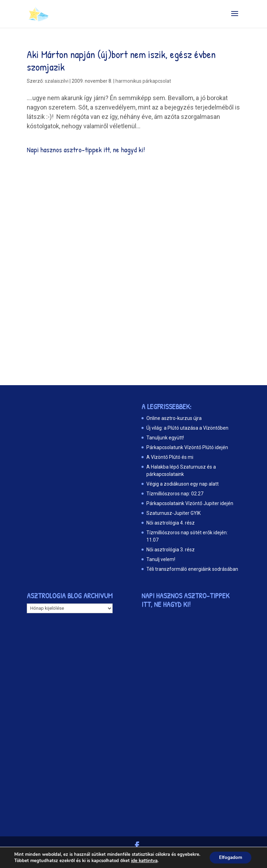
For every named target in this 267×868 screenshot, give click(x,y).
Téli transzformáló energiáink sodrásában (192, 569)
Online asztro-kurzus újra (174, 418)
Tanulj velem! (161, 559)
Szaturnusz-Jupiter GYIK (173, 513)
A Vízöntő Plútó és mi (170, 457)
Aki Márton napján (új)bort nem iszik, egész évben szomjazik (121, 60)
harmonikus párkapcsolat (143, 81)
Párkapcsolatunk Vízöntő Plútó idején (187, 447)
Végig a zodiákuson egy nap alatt (183, 484)
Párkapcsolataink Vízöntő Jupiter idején (190, 503)
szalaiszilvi (57, 81)
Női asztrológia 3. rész (171, 550)
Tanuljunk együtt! (165, 438)
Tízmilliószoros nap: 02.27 (175, 494)
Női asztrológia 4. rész (171, 523)
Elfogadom (229, 855)
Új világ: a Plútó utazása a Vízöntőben (187, 428)
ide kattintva (144, 861)
